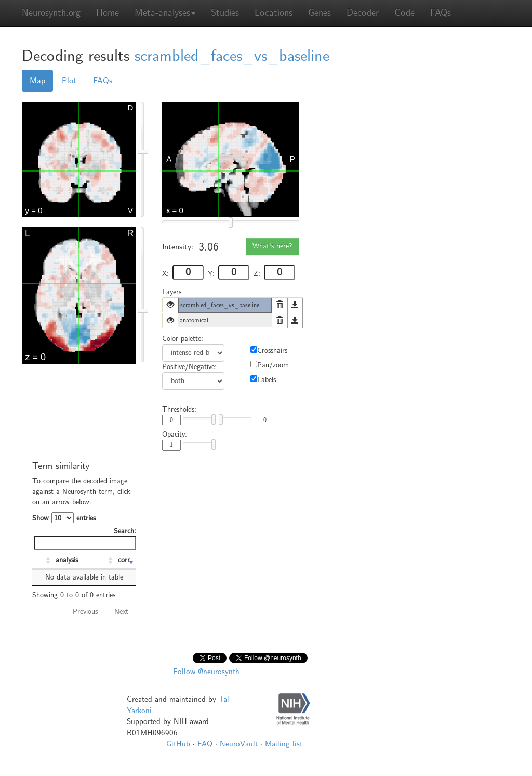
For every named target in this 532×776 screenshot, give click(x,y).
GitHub (178, 744)
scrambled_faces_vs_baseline (232, 56)
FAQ (205, 744)
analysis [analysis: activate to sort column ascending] (67, 560)
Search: (85, 538)
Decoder (363, 13)
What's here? (272, 246)
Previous (85, 611)
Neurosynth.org (51, 13)
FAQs (441, 13)
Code (404, 13)
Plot (69, 81)
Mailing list (284, 744)
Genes (320, 13)
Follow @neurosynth (206, 672)
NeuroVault (239, 744)
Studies (225, 13)
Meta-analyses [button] (165, 13)
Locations (274, 13)
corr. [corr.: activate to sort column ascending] (125, 560)
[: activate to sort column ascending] (43, 561)
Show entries (64, 518)
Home (108, 13)
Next (121, 611)
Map (37, 81)
